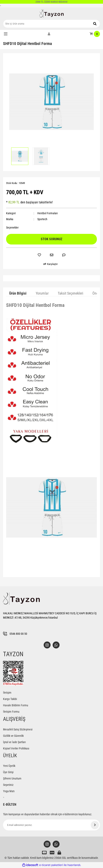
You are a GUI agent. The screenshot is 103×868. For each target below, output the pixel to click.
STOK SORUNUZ (51, 239)
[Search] (51, 24)
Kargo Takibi (10, 699)
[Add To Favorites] (39, 255)
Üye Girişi (8, 772)
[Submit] (95, 825)
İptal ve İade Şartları (14, 742)
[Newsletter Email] (51, 825)
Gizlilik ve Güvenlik (13, 736)
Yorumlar (42, 293)
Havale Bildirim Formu (16, 705)
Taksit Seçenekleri (70, 293)
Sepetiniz (8, 785)
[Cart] (95, 34)
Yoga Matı (9, 791)
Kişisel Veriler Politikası (16, 748)
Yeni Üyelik (9, 766)
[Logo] (52, 13)
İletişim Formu (11, 712)
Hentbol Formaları (48, 213)
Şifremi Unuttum (12, 778)
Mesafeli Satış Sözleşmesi (18, 729)
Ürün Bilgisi (18, 293)
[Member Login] (49, 34)
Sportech (42, 219)
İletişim (7, 693)
